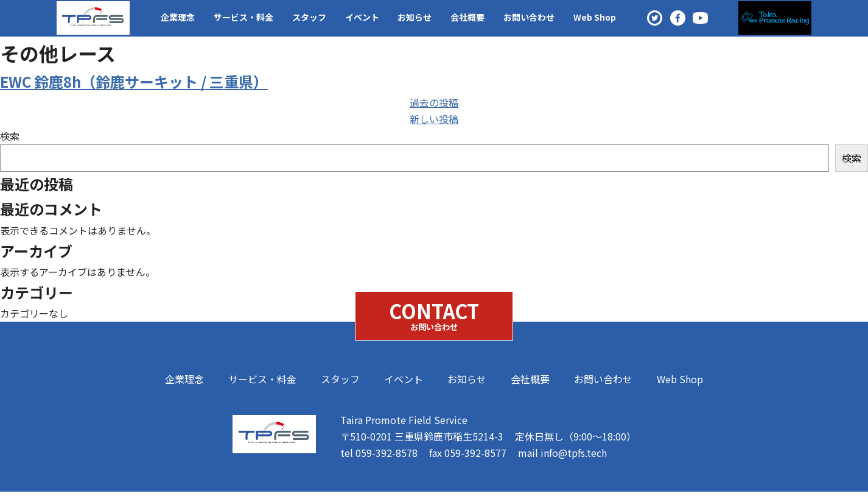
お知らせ (415, 17)
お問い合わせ (529, 17)
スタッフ (309, 17)
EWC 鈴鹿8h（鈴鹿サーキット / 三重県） (134, 81)
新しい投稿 (434, 119)
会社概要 (467, 17)
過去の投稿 (434, 102)
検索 (10, 136)
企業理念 (178, 17)
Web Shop (595, 17)
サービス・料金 (243, 17)
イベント (362, 17)
